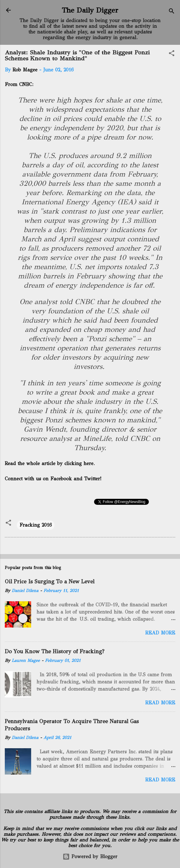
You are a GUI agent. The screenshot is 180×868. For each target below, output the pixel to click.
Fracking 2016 (36, 525)
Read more (160, 633)
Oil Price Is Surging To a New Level (50, 582)
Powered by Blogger (90, 857)
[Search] (172, 12)
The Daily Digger (90, 10)
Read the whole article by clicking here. (50, 463)
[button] (172, 54)
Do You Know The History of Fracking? (55, 651)
